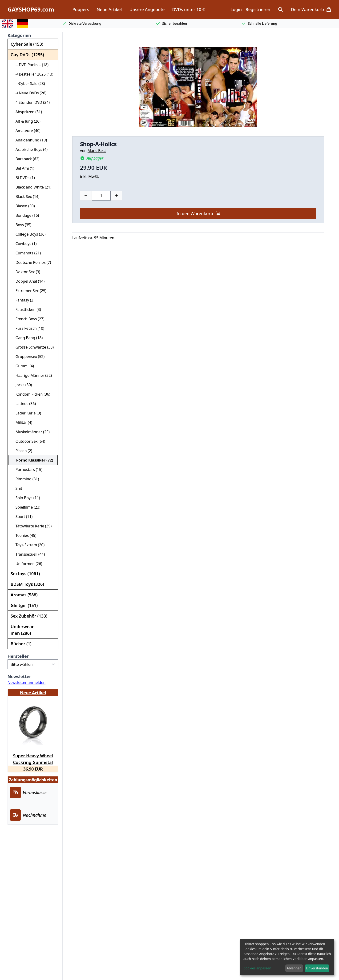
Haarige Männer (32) (32, 375)
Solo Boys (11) (26, 498)
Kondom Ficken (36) (31, 394)
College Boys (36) (28, 234)
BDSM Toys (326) (27, 584)
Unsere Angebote (147, 9)
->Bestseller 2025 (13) (32, 74)
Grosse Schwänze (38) (33, 347)
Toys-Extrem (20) (28, 545)
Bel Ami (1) (23, 168)
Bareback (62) (25, 159)
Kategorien (19, 35)
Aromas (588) (24, 595)
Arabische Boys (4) (30, 149)
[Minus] (86, 196)
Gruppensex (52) (28, 357)
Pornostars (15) (27, 470)
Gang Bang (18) (27, 338)
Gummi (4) (23, 366)
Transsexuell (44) (28, 554)
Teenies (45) (24, 535)
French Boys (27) (28, 319)
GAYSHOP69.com (31, 9)
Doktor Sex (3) (26, 272)
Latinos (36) (24, 404)
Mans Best (97, 151)
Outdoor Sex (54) (28, 441)
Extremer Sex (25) (29, 291)
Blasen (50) (23, 206)
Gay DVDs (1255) (27, 55)
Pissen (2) (22, 451)
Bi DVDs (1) (23, 178)
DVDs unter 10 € (188, 9)
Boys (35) (21, 225)
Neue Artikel (109, 9)
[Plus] (117, 196)
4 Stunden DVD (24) (31, 102)
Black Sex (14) (26, 197)
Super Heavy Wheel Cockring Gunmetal (33, 758)
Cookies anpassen (257, 968)
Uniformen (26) (27, 564)
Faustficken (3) (26, 309)
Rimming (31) (25, 479)
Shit (17, 488)
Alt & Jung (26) (26, 121)
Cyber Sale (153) (27, 44)
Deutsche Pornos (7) (31, 262)
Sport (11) (22, 517)
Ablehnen (294, 968)
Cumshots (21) (26, 253)
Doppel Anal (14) (28, 281)
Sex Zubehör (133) (29, 616)
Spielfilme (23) (26, 507)
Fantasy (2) (23, 300)
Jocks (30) (22, 385)
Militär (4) (22, 422)
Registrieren (258, 9)
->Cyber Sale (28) (28, 84)
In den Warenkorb (199, 213)
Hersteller (18, 656)
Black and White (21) (31, 187)
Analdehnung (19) (29, 140)
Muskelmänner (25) (31, 432)
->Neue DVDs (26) (29, 93)
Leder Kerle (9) (26, 413)
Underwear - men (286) (23, 630)
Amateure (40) (26, 131)
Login (236, 9)
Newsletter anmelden (26, 683)
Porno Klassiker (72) (33, 460)
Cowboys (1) (24, 244)
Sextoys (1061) (25, 574)
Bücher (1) (21, 644)
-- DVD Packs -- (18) (30, 65)
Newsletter (19, 676)
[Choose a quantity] (101, 196)
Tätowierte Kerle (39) (32, 526)
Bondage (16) (25, 215)
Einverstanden (317, 968)
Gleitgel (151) (24, 605)
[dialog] (287, 957)
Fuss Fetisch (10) (28, 328)
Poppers (81, 9)
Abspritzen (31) (27, 112)
